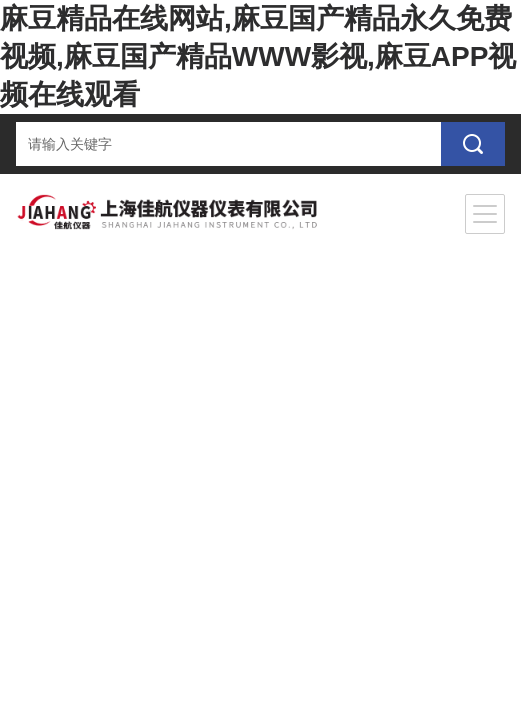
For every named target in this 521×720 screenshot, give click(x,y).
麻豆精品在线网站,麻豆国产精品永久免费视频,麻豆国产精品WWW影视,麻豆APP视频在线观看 (258, 56)
